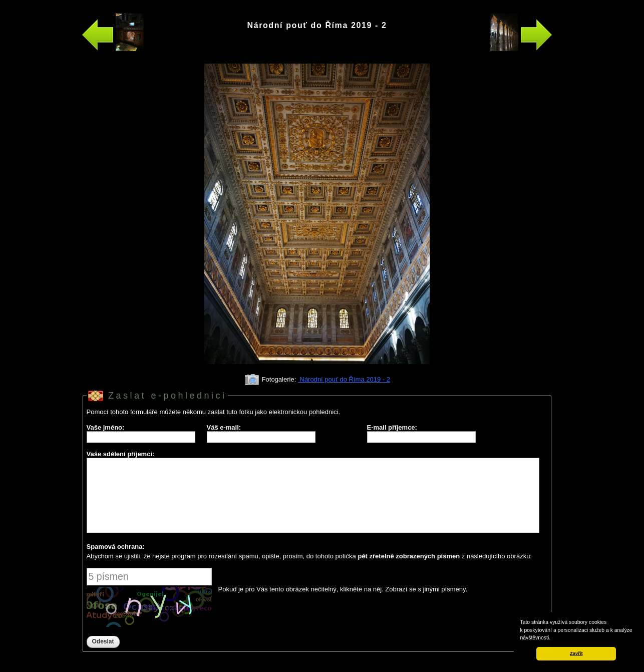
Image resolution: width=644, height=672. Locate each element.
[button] (553, 638)
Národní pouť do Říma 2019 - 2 (344, 379)
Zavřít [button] (576, 653)
